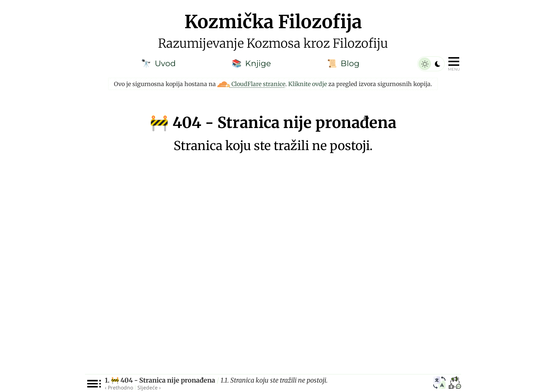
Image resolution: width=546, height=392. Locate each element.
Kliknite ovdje (308, 84)
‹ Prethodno (119, 387)
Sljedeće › (149, 387)
